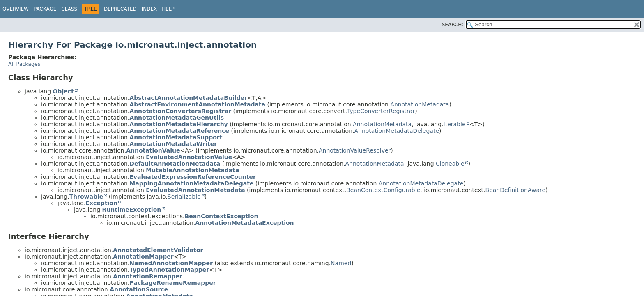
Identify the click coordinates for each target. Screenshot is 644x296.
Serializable (184, 197)
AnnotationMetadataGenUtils (177, 118)
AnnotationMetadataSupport (176, 137)
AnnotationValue (153, 150)
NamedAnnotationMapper (171, 263)
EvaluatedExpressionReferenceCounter (193, 177)
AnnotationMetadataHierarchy (178, 124)
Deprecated (120, 9)
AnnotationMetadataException (244, 223)
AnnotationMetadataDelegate (397, 131)
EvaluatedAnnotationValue (189, 157)
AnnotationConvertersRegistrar (180, 111)
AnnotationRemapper (147, 276)
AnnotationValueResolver (355, 150)
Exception (101, 203)
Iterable (455, 124)
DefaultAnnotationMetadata (175, 164)
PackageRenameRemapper (172, 283)
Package (45, 9)
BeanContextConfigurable (383, 190)
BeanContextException (222, 216)
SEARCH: (453, 25)
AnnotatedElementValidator (158, 250)
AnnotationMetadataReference (179, 131)
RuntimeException (131, 210)
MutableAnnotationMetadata (192, 170)
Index (149, 9)
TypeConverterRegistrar (381, 111)
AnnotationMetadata (420, 104)
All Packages (24, 64)
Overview (16, 9)
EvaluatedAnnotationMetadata (195, 190)
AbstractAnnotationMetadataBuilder (188, 98)
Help (168, 9)
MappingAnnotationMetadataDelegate (191, 183)
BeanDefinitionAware (516, 190)
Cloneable (450, 164)
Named (341, 263)
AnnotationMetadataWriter (173, 144)
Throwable (86, 197)
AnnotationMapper (143, 257)
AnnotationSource (139, 289)
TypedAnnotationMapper (169, 270)
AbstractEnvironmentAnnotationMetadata (197, 104)
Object (63, 91)
